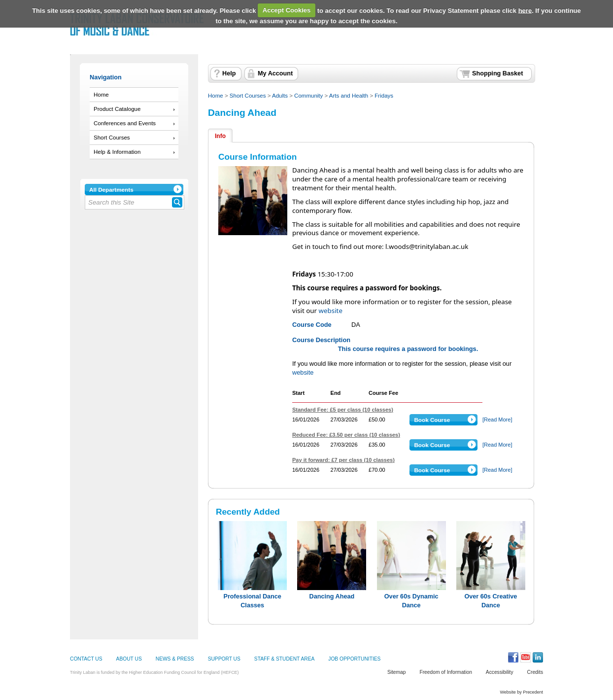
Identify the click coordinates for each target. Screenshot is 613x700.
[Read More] (497, 420)
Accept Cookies (287, 10)
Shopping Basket (497, 73)
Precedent (533, 692)
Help (229, 73)
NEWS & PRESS (175, 659)
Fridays (384, 96)
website (331, 311)
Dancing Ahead (242, 113)
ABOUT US (129, 659)
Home (101, 95)
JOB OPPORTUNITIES (354, 659)
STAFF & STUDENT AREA (284, 659)
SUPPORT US (224, 659)
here (525, 10)
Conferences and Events (125, 123)
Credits (535, 672)
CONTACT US (86, 659)
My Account (275, 73)
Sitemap (397, 672)
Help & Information (117, 152)
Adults (280, 96)
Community (308, 96)
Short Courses (112, 138)
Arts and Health (349, 96)
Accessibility (500, 672)
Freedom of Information (445, 672)
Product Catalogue (117, 109)
